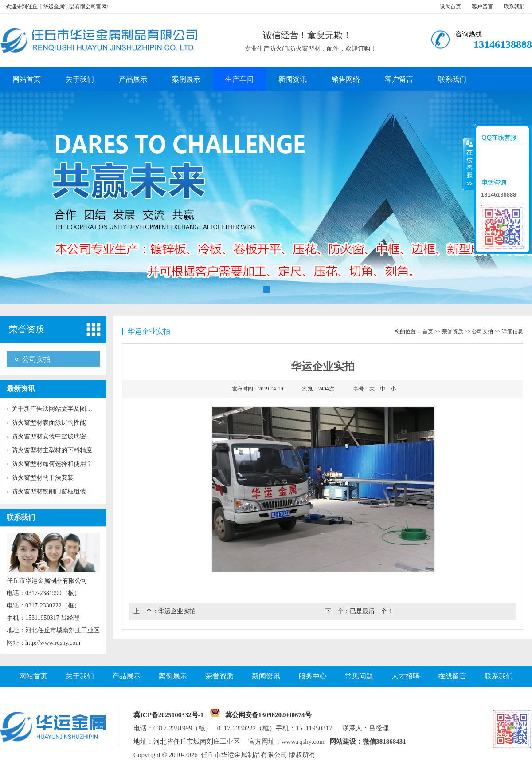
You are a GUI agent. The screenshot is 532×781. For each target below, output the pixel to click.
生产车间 (239, 79)
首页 (428, 331)
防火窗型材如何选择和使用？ (52, 464)
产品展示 (133, 79)
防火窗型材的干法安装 (43, 478)
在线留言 (452, 676)
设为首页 (450, 7)
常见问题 (359, 676)
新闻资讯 (293, 79)
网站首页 (27, 79)
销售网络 (346, 79)
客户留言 (482, 7)
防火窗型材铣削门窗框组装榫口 (55, 491)
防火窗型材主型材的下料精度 (52, 450)
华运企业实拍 (177, 611)
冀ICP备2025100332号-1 (168, 715)
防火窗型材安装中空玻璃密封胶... (57, 436)
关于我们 (80, 79)
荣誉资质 (27, 329)
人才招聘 (406, 676)
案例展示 (186, 79)
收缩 (469, 164)
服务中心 (313, 676)
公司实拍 (36, 359)
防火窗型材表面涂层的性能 (49, 423)
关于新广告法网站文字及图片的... (57, 409)
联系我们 (514, 7)
